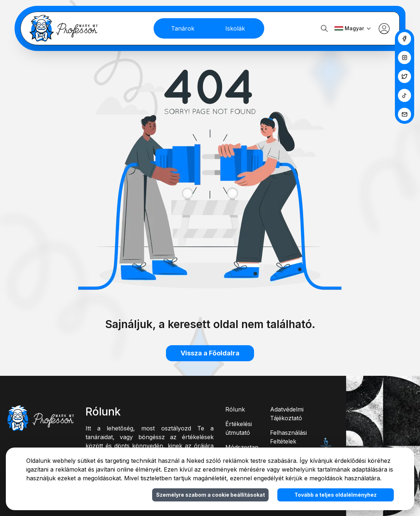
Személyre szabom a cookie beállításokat (211, 495)
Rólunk (235, 409)
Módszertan (242, 447)
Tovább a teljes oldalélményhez (336, 495)
